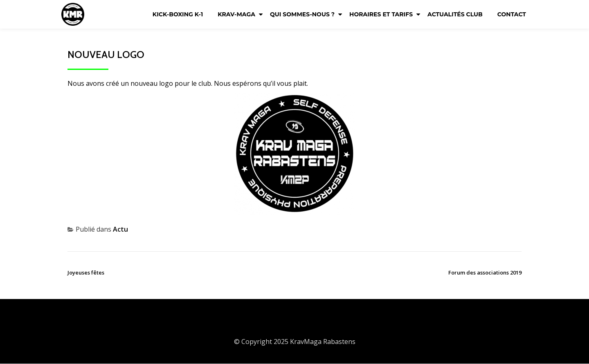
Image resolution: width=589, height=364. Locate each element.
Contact (512, 14)
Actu (120, 229)
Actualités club (455, 14)
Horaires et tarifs (381, 14)
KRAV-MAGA (236, 14)
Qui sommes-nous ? (302, 14)
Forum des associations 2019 (485, 272)
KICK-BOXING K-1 (178, 14)
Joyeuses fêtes (86, 272)
